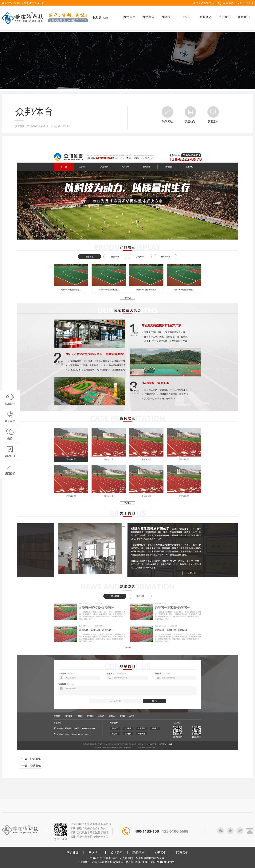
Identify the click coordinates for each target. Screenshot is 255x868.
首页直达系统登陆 (204, 3)
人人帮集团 (126, 858)
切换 (106, 18)
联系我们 (182, 853)
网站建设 (73, 853)
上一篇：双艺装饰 (30, 759)
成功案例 (116, 853)
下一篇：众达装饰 (30, 766)
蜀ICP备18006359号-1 (164, 862)
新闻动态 (138, 853)
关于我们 (160, 853)
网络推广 (95, 853)
